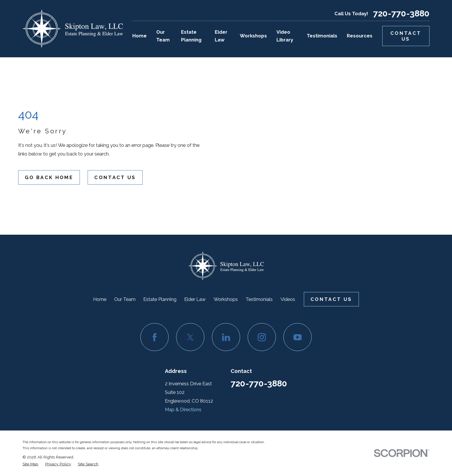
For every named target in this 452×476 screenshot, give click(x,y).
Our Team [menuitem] (163, 36)
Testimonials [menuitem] (322, 36)
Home (100, 299)
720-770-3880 (401, 14)
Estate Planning (160, 299)
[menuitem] (30, 464)
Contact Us (406, 36)
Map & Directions (183, 409)
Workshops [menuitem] (253, 36)
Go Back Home (49, 177)
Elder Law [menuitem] (221, 36)
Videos (288, 299)
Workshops (226, 299)
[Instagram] (262, 337)
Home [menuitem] (140, 36)
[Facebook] (154, 337)
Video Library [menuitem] (285, 36)
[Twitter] (190, 337)
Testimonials (259, 299)
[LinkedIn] (226, 337)
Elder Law (195, 299)
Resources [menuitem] (360, 36)
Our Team (125, 299)
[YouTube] (297, 337)
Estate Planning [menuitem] (191, 36)
